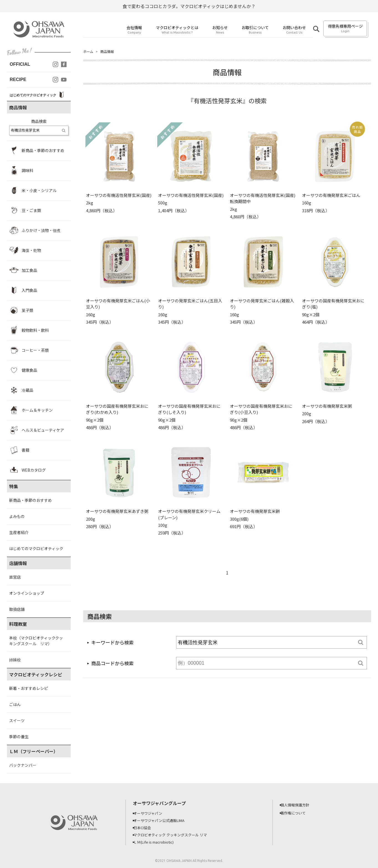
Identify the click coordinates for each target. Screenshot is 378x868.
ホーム (89, 52)
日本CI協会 (146, 827)
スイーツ (17, 720)
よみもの (17, 516)
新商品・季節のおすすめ (31, 500)
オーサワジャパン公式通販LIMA (164, 820)
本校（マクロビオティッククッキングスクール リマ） (36, 641)
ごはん (15, 704)
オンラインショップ (27, 593)
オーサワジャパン (152, 813)
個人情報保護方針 (299, 805)
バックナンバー (23, 765)
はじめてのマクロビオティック (36, 548)
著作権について (297, 813)
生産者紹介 (19, 532)
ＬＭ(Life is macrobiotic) (159, 842)
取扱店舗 (17, 609)
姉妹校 (15, 660)
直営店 (15, 577)
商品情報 (110, 52)
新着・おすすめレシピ (29, 688)
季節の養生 (19, 737)
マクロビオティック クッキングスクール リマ (176, 835)
